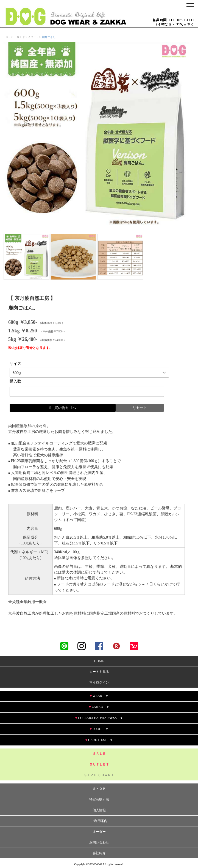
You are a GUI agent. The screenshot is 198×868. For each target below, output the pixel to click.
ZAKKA (99, 707)
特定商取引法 (99, 800)
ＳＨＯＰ (99, 789)
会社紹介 (99, 853)
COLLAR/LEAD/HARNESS (99, 718)
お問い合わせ (99, 843)
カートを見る (99, 672)
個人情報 (99, 810)
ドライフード (30, 37)
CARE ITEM (99, 740)
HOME (99, 661)
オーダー (99, 832)
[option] (97, 135)
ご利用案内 (99, 821)
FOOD (99, 729)
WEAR (99, 696)
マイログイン (99, 683)
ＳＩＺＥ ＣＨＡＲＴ (99, 775)
